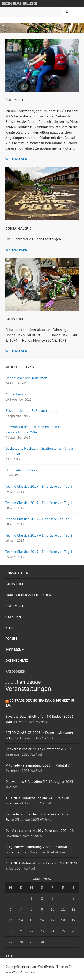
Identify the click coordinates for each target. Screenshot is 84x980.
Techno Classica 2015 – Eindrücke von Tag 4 (39, 503)
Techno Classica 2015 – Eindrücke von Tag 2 (39, 535)
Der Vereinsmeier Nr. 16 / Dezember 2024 (37, 830)
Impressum (15, 650)
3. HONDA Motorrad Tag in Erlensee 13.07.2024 (41, 863)
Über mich (14, 100)
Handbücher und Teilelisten (26, 378)
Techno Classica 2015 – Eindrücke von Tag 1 (39, 552)
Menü (79, 12)
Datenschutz (17, 660)
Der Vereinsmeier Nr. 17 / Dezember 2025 (37, 749)
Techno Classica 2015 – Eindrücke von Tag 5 (39, 486)
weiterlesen (16, 159)
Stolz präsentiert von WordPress (30, 967)
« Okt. (10, 956)
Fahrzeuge (15, 319)
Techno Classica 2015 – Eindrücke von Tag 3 (39, 519)
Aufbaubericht (16, 394)
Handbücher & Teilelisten (28, 595)
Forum (11, 639)
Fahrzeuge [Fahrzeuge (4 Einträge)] (29, 682)
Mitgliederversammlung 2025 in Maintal (36, 765)
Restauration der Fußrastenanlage (31, 410)
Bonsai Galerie (18, 228)
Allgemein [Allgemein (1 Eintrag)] (11, 683)
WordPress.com (23, 972)
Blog (10, 628)
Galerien (13, 617)
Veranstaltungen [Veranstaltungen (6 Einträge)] (28, 688)
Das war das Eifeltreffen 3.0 (26, 781)
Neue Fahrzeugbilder (21, 470)
